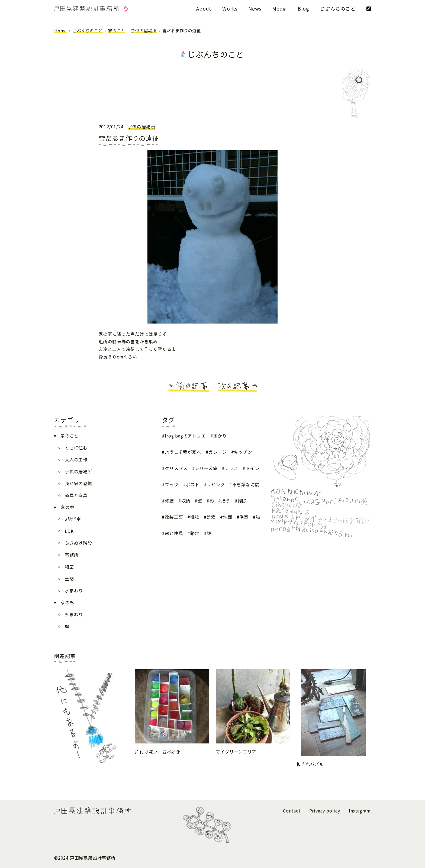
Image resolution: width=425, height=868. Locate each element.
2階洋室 (73, 519)
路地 (195, 533)
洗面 (228, 517)
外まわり (74, 614)
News (255, 8)
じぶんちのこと (338, 8)
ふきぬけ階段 (78, 543)
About (204, 8)
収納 (186, 501)
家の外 (67, 602)
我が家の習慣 (78, 483)
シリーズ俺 (206, 468)
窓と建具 (174, 533)
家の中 (67, 507)
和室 (69, 567)
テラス (231, 468)
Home (61, 30)
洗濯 (211, 517)
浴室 (244, 517)
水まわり (74, 590)
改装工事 (174, 517)
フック (172, 484)
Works (230, 8)
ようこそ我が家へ (183, 452)
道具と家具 (76, 495)
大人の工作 (76, 459)
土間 (69, 579)
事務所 (72, 555)
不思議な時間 (246, 484)
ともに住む (76, 448)
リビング (216, 484)
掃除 (242, 501)
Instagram (360, 811)
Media (279, 8)
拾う (226, 501)
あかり (220, 436)
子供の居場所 (144, 30)
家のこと (117, 30)
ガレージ (218, 452)
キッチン (243, 452)
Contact (292, 811)
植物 (195, 517)
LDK (69, 531)
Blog (303, 8)
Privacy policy (325, 811)
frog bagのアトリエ (185, 436)
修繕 (169, 501)
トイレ (252, 468)
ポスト (192, 484)
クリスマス (176, 468)
